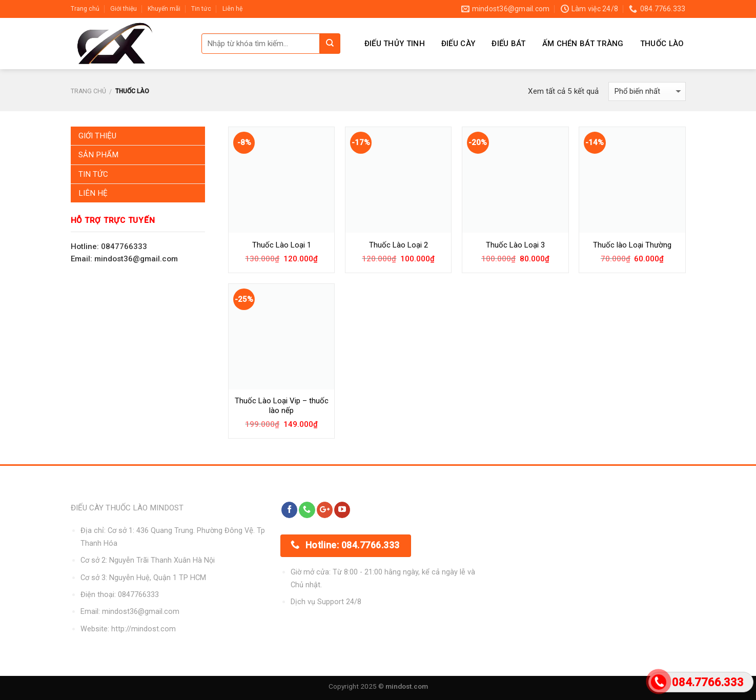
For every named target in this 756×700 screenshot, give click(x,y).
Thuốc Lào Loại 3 (515, 245)
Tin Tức (93, 174)
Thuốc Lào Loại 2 (399, 245)
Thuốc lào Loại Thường (632, 245)
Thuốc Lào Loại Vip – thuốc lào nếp (282, 406)
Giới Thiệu (97, 136)
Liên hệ (232, 9)
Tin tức (201, 9)
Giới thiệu (124, 9)
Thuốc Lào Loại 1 (282, 245)
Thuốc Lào (662, 44)
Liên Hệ (93, 193)
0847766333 (138, 595)
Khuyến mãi (164, 9)
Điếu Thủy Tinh (395, 44)
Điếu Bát (508, 44)
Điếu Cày (458, 44)
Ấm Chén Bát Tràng (583, 44)
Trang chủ (85, 9)
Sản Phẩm (98, 155)
